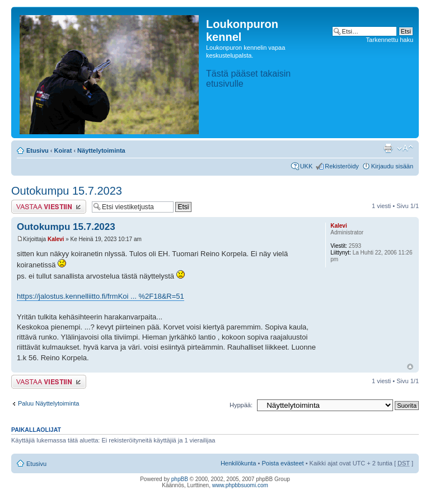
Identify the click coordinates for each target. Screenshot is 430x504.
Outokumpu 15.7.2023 (67, 191)
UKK (307, 166)
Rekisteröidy (342, 166)
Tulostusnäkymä (388, 148)
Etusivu (38, 150)
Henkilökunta (239, 463)
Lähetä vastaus (49, 207)
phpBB (180, 479)
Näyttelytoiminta (101, 150)
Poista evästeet (282, 463)
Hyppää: (241, 405)
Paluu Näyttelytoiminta (48, 403)
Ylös (410, 367)
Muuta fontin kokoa (405, 148)
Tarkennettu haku (390, 40)
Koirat (63, 150)
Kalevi (56, 239)
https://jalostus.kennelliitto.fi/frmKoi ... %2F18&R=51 (101, 296)
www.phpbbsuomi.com (240, 485)
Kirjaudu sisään (392, 166)
